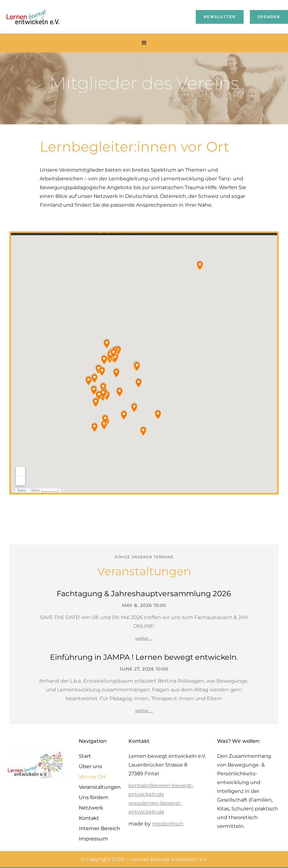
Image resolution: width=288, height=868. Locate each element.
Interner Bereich (99, 828)
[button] (144, 43)
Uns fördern (94, 797)
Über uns (90, 766)
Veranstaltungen (100, 787)
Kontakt (89, 818)
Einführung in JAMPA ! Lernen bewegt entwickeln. (144, 657)
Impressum (93, 839)
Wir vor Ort (92, 777)
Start (85, 756)
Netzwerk (91, 808)
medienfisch (168, 824)
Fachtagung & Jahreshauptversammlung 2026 (144, 594)
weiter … (144, 638)
